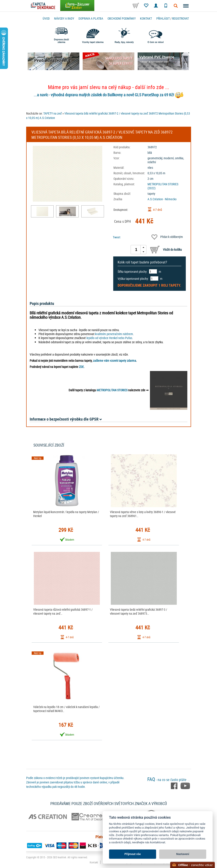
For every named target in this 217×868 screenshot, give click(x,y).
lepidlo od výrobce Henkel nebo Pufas (109, 338)
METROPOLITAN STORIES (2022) (163, 186)
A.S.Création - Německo (162, 199)
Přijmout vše (133, 854)
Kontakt (146, 18)
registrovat (181, 18)
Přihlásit (163, 18)
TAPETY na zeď (53, 113)
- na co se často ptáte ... (169, 780)
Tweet (117, 237)
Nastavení (183, 854)
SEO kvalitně (60, 857)
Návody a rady (64, 18)
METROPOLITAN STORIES (112, 390)
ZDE (81, 367)
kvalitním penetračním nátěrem (114, 334)
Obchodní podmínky (122, 18)
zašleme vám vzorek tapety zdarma (115, 361)
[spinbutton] (136, 250)
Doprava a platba (91, 18)
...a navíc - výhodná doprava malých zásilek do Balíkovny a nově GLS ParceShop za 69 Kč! (104, 95)
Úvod (46, 18)
